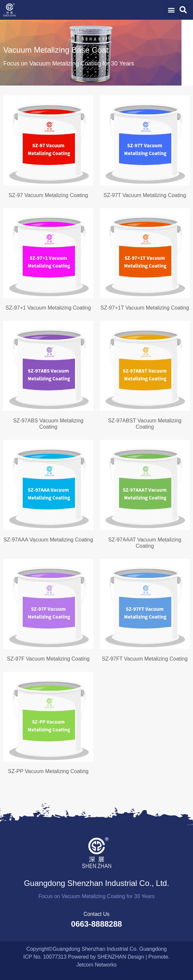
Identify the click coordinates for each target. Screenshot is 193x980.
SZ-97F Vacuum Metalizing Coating (48, 659)
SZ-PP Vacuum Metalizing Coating (48, 771)
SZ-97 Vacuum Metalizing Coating (48, 195)
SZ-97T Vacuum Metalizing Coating (145, 195)
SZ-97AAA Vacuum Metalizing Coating (48, 540)
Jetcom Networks (96, 965)
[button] (171, 10)
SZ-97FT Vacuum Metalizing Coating (145, 659)
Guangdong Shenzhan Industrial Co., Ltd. (97, 883)
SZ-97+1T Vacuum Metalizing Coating (145, 308)
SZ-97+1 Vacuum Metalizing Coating (48, 308)
